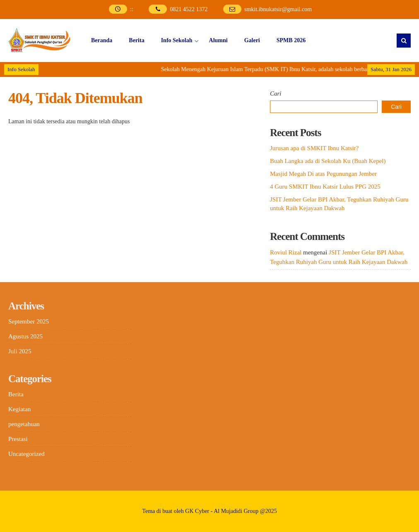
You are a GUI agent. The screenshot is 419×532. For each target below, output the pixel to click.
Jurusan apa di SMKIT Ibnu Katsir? (314, 148)
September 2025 (29, 321)
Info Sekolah (177, 40)
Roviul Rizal (286, 252)
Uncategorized (26, 454)
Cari (276, 93)
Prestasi (18, 439)
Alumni (218, 40)
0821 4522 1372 (189, 9)
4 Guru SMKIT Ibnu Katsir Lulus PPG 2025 (325, 187)
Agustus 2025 (25, 336)
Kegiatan (19, 409)
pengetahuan (24, 424)
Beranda (102, 40)
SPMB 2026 (291, 40)
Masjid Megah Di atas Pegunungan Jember (323, 174)
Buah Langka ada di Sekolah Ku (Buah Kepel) (328, 161)
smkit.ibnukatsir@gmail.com (278, 9)
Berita (136, 40)
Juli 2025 (20, 351)
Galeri (252, 40)
